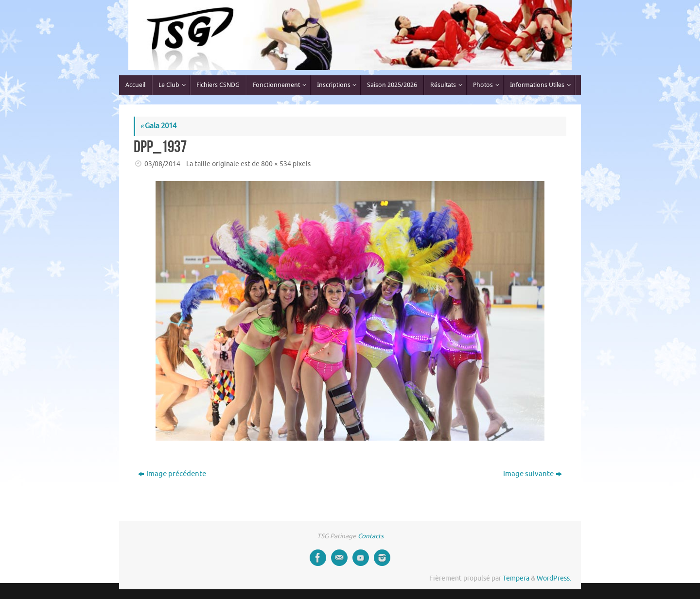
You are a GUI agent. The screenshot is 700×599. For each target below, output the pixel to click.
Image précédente (172, 474)
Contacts (371, 536)
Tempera (516, 578)
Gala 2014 (158, 126)
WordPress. (554, 578)
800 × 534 (276, 164)
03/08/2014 (162, 164)
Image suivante (533, 474)
